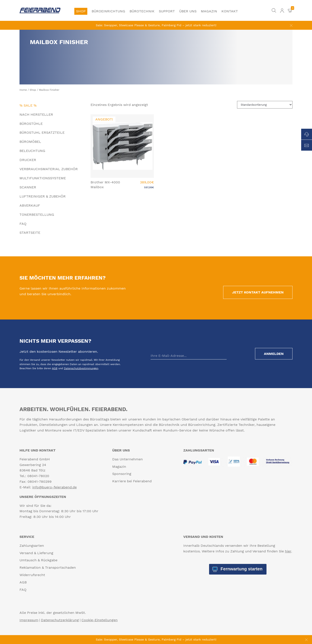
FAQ (23, 224)
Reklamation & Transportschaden (48, 567)
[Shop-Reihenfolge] (265, 105)
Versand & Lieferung (36, 553)
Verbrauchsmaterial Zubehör (49, 169)
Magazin (209, 11)
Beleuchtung (32, 151)
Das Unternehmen (128, 459)
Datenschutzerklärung (60, 620)
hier (288, 551)
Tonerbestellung (37, 215)
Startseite (30, 233)
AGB (55, 368)
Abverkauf (30, 205)
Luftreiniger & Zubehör (43, 196)
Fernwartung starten (241, 569)
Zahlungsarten (32, 546)
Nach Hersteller (36, 114)
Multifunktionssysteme (43, 178)
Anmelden (274, 354)
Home (23, 90)
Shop (81, 11)
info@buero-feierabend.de (54, 487)
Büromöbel (30, 142)
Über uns (188, 11)
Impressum (29, 620)
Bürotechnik (142, 11)
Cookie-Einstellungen (100, 620)
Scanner (28, 187)
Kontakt (230, 11)
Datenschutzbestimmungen (81, 368)
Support (167, 11)
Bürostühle (31, 124)
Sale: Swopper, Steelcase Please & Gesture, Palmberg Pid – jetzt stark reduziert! (156, 25)
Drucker (28, 160)
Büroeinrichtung (108, 11)
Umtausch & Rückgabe (38, 560)
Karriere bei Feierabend (132, 481)
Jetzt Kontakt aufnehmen (258, 292)
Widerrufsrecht (32, 575)
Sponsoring (122, 474)
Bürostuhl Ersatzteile (42, 133)
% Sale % (28, 105)
